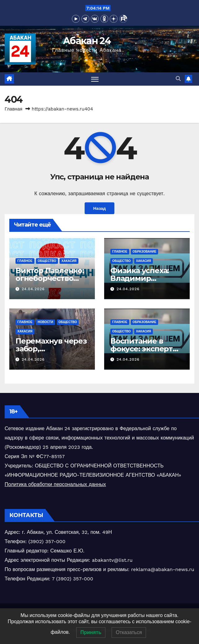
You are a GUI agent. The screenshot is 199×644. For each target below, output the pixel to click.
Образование (145, 252)
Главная (13, 109)
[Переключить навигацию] (95, 79)
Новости (46, 322)
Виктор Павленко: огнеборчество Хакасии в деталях (51, 278)
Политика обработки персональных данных (55, 484)
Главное (25, 261)
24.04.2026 (33, 289)
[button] (178, 79)
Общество (47, 261)
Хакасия (69, 261)
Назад (99, 208)
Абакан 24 (87, 41)
